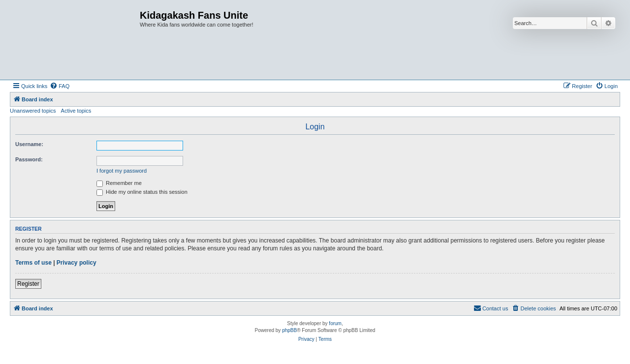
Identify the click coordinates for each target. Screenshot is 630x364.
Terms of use (33, 263)
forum (335, 323)
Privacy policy (77, 263)
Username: (29, 144)
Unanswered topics (33, 111)
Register (28, 284)
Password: (29, 159)
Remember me (119, 183)
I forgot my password (122, 171)
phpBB (289, 330)
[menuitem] (60, 86)
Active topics (76, 111)
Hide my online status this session (142, 192)
